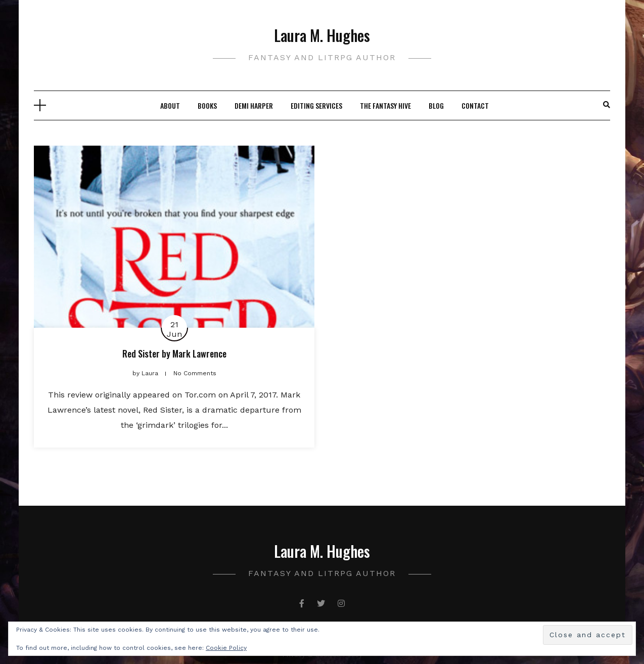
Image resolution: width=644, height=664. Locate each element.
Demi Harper (254, 105)
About (170, 105)
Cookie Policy (226, 648)
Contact (475, 105)
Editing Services (316, 105)
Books (207, 105)
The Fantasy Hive (385, 105)
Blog (436, 105)
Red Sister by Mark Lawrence (174, 353)
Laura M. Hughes (322, 35)
